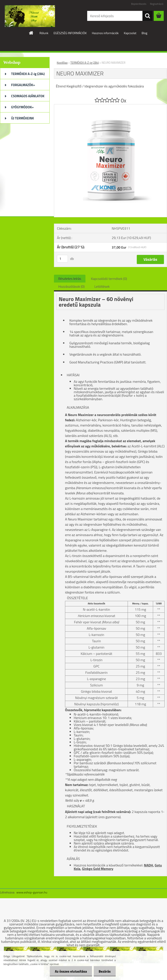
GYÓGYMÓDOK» (22, 107)
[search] (147, 16)
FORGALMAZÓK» (23, 85)
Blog (144, 33)
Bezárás (104, 971)
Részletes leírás (70, 279)
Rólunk (44, 33)
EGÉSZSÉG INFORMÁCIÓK (70, 33)
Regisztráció (157, 4)
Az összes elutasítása (70, 971)
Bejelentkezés (139, 4)
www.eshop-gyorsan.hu (32, 892)
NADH (149, 865)
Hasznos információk (105, 33)
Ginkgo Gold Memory (98, 869)
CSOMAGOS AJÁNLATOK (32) (28, 97)
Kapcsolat (130, 33)
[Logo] (30, 16)
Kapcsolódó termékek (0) (109, 279)
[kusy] (62, 259)
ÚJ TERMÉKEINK (23, 118)
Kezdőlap (62, 63)
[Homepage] (31, 33)
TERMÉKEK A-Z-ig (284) (28, 74)
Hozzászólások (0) (71, 286)
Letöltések (102, 286)
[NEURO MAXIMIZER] (110, 106)
